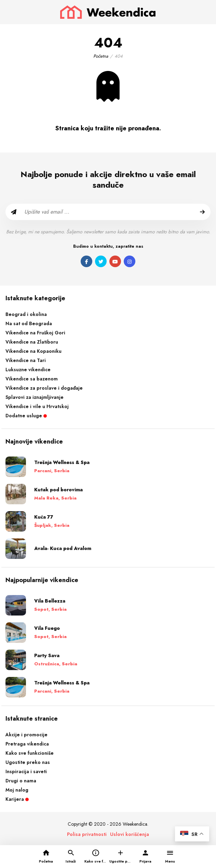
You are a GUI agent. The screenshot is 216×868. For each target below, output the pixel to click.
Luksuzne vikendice (28, 370)
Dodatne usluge (26, 416)
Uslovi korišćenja (130, 834)
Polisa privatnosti (87, 834)
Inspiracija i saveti (26, 771)
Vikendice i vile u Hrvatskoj (37, 406)
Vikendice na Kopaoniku (33, 351)
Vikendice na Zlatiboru (32, 342)
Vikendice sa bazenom (32, 379)
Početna (101, 56)
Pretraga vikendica (27, 744)
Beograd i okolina (26, 314)
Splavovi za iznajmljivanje (35, 397)
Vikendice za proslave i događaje (44, 388)
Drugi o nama (21, 781)
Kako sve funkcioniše (30, 753)
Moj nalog (17, 790)
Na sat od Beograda (29, 323)
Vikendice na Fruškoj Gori (35, 333)
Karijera (17, 799)
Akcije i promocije (26, 735)
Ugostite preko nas (28, 762)
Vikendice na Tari (26, 360)
